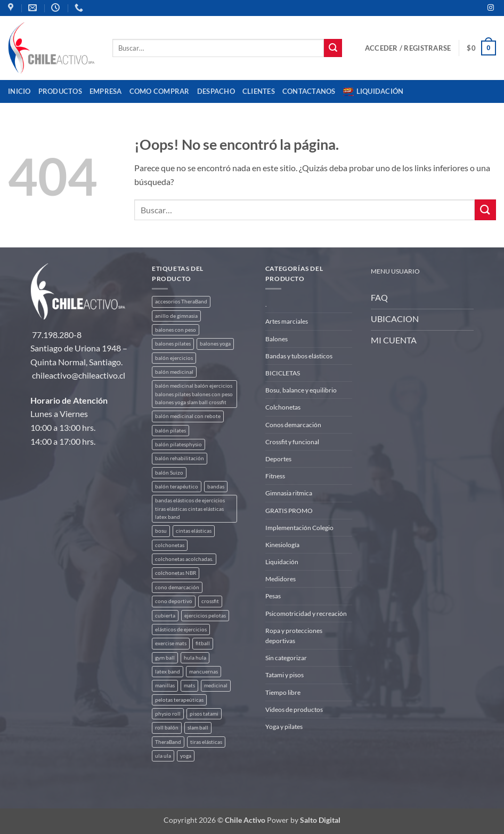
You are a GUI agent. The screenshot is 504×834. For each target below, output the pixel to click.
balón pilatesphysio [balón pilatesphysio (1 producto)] (178, 444)
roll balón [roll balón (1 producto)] (167, 728)
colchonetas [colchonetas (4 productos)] (170, 545)
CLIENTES (259, 91)
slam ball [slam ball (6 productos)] (198, 728)
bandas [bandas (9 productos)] (216, 487)
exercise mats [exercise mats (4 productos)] (171, 643)
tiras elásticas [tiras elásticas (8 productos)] (206, 742)
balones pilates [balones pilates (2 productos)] (173, 344)
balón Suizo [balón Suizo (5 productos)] (169, 473)
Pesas (273, 596)
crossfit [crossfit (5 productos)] (210, 601)
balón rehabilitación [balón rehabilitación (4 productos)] (180, 458)
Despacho (216, 91)
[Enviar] (333, 48)
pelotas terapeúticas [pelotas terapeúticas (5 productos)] (179, 700)
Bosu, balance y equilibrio (301, 390)
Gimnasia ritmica (289, 493)
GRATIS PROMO (289, 511)
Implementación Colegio (299, 528)
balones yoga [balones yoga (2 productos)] (215, 344)
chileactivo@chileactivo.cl (79, 375)
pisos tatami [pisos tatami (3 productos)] (204, 714)
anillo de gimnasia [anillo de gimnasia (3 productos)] (176, 316)
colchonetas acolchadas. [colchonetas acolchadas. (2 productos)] (184, 559)
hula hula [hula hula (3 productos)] (195, 658)
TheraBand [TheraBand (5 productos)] (168, 742)
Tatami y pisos (284, 675)
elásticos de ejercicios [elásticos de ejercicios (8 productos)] (181, 629)
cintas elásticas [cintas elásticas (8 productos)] (194, 531)
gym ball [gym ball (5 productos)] (165, 658)
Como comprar (160, 91)
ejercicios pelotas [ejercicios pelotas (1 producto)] (205, 616)
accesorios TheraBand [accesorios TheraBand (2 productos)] (181, 302)
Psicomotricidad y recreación (306, 614)
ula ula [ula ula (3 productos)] (163, 756)
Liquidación (373, 92)
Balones (277, 339)
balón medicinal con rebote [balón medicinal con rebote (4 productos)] (188, 416)
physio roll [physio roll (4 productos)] (168, 714)
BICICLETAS (283, 373)
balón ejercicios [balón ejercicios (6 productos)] (174, 358)
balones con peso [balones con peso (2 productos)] (176, 330)
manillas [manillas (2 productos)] (165, 685)
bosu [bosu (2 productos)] (161, 531)
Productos (60, 91)
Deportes (278, 459)
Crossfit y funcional (292, 442)
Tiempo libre (283, 692)
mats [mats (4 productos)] (189, 685)
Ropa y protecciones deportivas (294, 636)
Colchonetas (283, 407)
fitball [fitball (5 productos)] (203, 643)
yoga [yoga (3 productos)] (186, 756)
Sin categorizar (286, 658)
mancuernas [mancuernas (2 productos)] (204, 672)
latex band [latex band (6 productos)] (168, 672)
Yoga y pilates (284, 727)
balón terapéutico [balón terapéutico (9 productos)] (177, 487)
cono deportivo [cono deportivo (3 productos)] (174, 601)
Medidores (281, 579)
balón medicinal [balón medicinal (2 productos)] (174, 372)
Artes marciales (287, 321)
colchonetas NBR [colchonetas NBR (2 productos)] (176, 573)
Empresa (106, 91)
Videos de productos (294, 709)
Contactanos (309, 91)
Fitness (275, 476)
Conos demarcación (293, 425)
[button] (408, 48)
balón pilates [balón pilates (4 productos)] (170, 431)
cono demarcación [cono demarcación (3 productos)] (177, 587)
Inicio (19, 91)
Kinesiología (282, 545)
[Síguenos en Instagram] (491, 8)
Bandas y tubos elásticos (299, 356)
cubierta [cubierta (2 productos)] (165, 616)
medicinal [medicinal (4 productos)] (216, 685)
